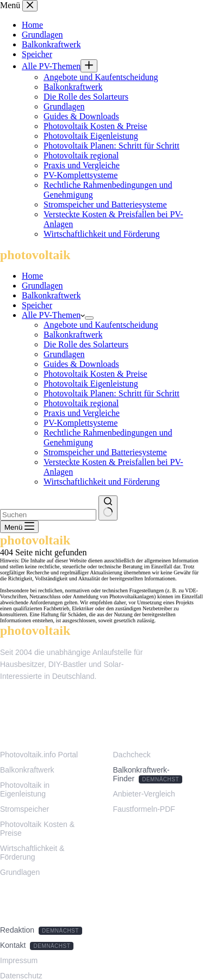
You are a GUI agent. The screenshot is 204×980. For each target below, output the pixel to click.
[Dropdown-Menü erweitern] (89, 318)
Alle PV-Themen (53, 315)
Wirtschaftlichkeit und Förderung (102, 482)
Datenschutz (21, 976)
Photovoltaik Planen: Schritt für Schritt (112, 393)
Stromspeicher (24, 809)
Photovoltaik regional (81, 403)
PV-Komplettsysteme (81, 423)
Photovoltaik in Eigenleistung (25, 789)
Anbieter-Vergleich (144, 794)
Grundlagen (42, 286)
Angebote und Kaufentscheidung (101, 325)
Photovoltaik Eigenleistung (91, 384)
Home (32, 276)
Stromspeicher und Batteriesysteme (105, 452)
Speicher (37, 305)
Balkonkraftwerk (51, 295)
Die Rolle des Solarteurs (86, 344)
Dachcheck (132, 755)
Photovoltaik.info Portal (39, 755)
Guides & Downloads (81, 364)
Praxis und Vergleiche (82, 413)
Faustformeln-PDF (144, 809)
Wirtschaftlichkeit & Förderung (32, 853)
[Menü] (19, 527)
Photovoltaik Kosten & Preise (95, 374)
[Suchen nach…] (48, 515)
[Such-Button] (108, 508)
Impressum (19, 960)
